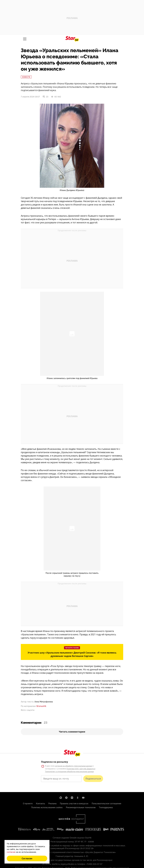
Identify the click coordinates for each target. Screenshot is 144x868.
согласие (11, 852)
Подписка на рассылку (54, 762)
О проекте (28, 804)
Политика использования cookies (47, 807)
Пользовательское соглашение (106, 804)
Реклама (52, 804)
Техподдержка (106, 807)
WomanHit (41, 706)
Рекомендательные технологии (81, 807)
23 (45, 97)
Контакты (40, 804)
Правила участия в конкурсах (74, 804)
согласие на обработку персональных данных (73, 766)
